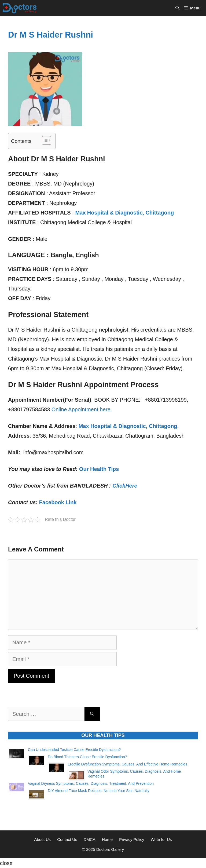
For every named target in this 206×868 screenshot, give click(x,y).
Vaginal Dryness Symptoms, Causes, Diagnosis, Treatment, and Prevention (91, 783)
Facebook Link (58, 502)
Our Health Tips (99, 469)
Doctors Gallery (110, 849)
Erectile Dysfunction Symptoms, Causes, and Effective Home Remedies (127, 764)
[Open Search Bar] (177, 8)
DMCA (90, 839)
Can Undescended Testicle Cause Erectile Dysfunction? (74, 750)
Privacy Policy (132, 839)
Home (107, 839)
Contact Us (67, 839)
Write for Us (161, 839)
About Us (42, 839)
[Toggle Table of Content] (44, 140)
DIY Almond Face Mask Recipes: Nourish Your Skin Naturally (99, 791)
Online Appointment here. (82, 409)
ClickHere (125, 486)
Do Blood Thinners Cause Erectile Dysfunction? (87, 757)
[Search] (92, 714)
